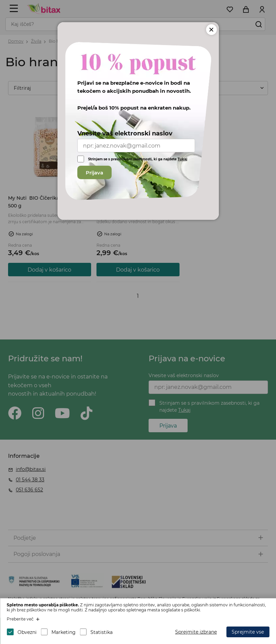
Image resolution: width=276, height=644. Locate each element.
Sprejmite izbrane (196, 632)
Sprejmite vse (248, 632)
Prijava (94, 173)
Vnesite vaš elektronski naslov (125, 133)
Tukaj (182, 159)
